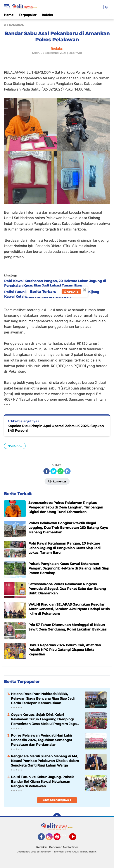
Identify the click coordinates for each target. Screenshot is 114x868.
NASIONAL (15, 446)
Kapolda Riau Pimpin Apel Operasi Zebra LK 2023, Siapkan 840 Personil (56, 428)
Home (9, 15)
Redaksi (41, 847)
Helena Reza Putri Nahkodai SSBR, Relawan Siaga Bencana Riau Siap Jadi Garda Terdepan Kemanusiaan (43, 698)
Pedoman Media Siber (64, 847)
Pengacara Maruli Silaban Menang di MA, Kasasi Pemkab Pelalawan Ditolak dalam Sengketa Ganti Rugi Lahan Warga (45, 761)
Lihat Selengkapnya (57, 800)
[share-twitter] (54, 471)
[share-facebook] (47, 471)
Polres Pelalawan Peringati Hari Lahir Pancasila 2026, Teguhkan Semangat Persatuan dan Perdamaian (42, 740)
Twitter (67, 835)
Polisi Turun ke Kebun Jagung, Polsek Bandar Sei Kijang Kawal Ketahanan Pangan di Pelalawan (42, 782)
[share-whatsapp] (60, 471)
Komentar (57, 481)
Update (71, 292)
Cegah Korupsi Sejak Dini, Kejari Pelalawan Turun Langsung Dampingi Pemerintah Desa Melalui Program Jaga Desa (44, 719)
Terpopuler (28, 15)
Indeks (47, 15)
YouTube (76, 839)
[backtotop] (57, 817)
